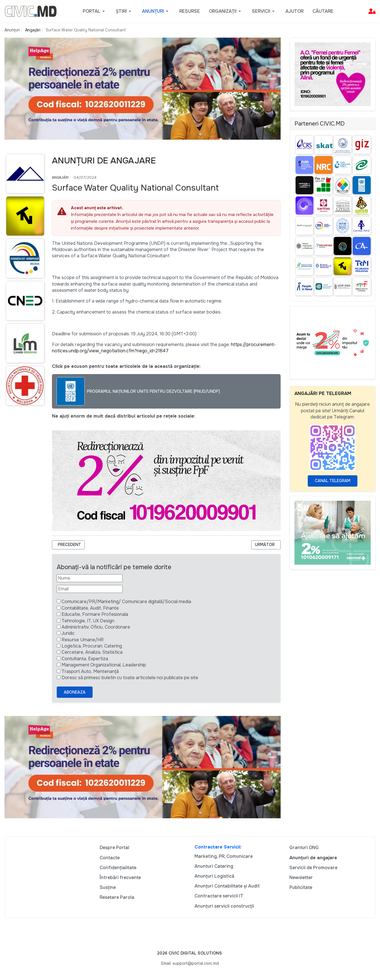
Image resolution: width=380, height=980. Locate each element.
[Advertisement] (24, 519)
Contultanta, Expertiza (85, 659)
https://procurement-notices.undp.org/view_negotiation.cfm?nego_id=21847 (164, 348)
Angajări (60, 178)
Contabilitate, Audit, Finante (90, 608)
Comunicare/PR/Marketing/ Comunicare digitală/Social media (126, 602)
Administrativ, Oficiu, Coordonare (96, 627)
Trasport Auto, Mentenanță (90, 671)
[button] (95, 11)
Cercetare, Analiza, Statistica (92, 652)
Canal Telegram (333, 481)
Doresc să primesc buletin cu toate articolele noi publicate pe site (130, 678)
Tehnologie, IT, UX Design (88, 621)
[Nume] (90, 578)
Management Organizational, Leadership (104, 665)
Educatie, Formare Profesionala (95, 614)
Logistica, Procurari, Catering (92, 646)
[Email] (90, 589)
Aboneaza (75, 692)
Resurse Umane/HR (83, 640)
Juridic (68, 633)
